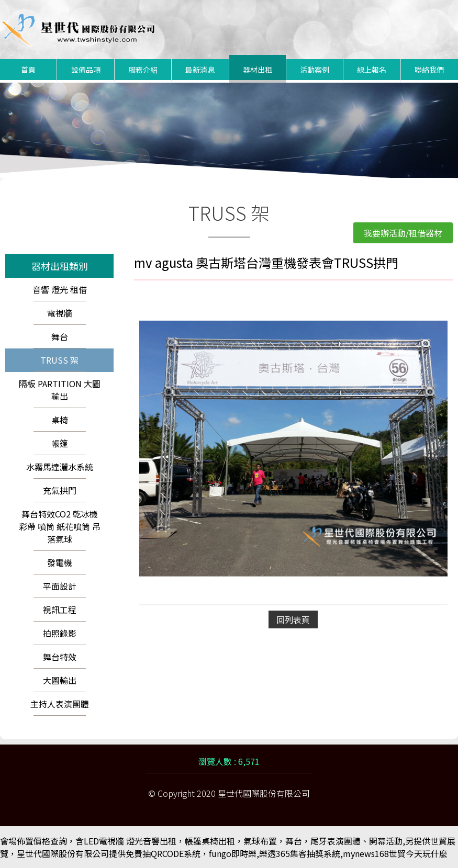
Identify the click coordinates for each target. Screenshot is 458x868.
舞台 (60, 336)
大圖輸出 (60, 680)
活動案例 (315, 70)
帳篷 (60, 443)
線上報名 (372, 70)
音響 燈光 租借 (60, 289)
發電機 (60, 562)
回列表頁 (293, 619)
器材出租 (258, 70)
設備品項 (86, 70)
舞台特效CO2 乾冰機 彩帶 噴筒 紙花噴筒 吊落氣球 (60, 526)
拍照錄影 (60, 633)
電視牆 (60, 313)
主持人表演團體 (60, 704)
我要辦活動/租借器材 (403, 233)
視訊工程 (60, 610)
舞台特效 (60, 657)
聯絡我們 (429, 70)
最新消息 (200, 70)
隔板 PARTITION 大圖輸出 (60, 390)
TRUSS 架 (59, 360)
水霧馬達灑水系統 (60, 467)
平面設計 (60, 586)
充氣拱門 (60, 490)
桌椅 (60, 420)
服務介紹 (143, 70)
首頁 (28, 70)
